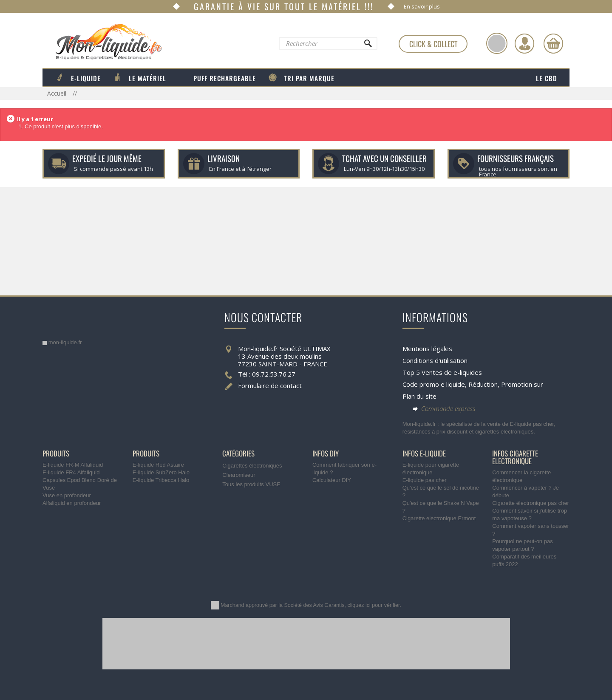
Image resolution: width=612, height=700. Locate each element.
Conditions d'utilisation (435, 360)
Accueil (58, 93)
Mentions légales (427, 349)
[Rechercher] (368, 45)
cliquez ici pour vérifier (374, 605)
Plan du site (419, 396)
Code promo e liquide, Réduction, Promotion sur (473, 384)
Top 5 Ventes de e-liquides (442, 372)
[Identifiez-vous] (524, 43)
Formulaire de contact (270, 385)
